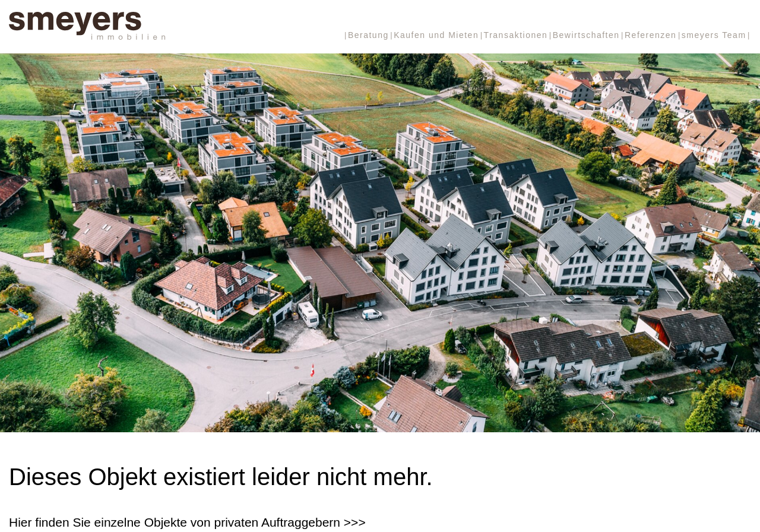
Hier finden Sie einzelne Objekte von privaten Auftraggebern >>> (187, 522)
